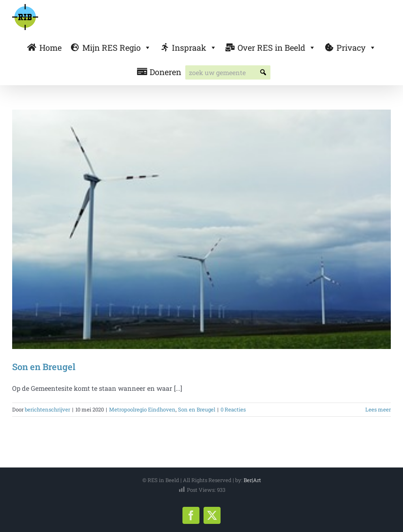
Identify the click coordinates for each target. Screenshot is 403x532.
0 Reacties (233, 409)
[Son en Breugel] (201, 229)
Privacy (356, 47)
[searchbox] (228, 72)
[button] (263, 72)
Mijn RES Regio (117, 47)
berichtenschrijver (47, 409)
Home (50, 47)
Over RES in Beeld (277, 47)
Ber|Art (252, 480)
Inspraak (194, 47)
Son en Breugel (44, 367)
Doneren (165, 72)
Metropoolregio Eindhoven (142, 409)
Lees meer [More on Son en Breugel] (378, 409)
